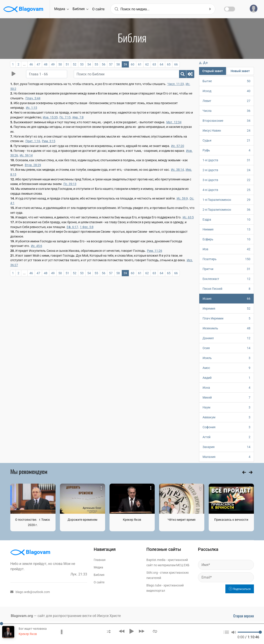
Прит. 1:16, (33, 141)
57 (111, 64)
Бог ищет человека (33, 629)
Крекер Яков (132, 520)
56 (104, 64)
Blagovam (23, 9)
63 (154, 64)
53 (82, 64)
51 (67, 64)
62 (147, 64)
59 (125, 64)
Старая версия (244, 616)
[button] (109, 631)
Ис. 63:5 (188, 217)
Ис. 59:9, (183, 198)
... (24, 64)
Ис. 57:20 (178, 146)
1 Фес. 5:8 (87, 227)
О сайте (98, 9)
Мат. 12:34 (174, 122)
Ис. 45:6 (37, 246)
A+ (206, 63)
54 (89, 64)
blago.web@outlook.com (30, 592)
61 (140, 64)
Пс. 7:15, (65, 117)
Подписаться (240, 589)
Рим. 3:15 (49, 141)
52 (75, 64)
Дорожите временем (82, 520)
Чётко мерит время (182, 520)
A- (201, 63)
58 (118, 64)
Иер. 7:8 (78, 117)
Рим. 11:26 (155, 251)
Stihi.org (152, 573)
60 (133, 64)
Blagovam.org (22, 616)
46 (31, 64)
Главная (100, 560)
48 (46, 64)
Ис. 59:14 (26, 155)
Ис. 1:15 (31, 108)
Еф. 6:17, (73, 227)
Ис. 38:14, (178, 170)
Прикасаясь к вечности (231, 520)
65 (169, 64)
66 (176, 64)
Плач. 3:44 (33, 98)
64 (162, 64)
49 (53, 64)
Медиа (62, 9)
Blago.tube (154, 585)
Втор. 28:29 (33, 165)
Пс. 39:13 (70, 184)
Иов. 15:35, (51, 117)
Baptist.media (156, 560)
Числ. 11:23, (176, 84)
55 (96, 64)
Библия (81, 9)
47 (38, 64)
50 (60, 64)
